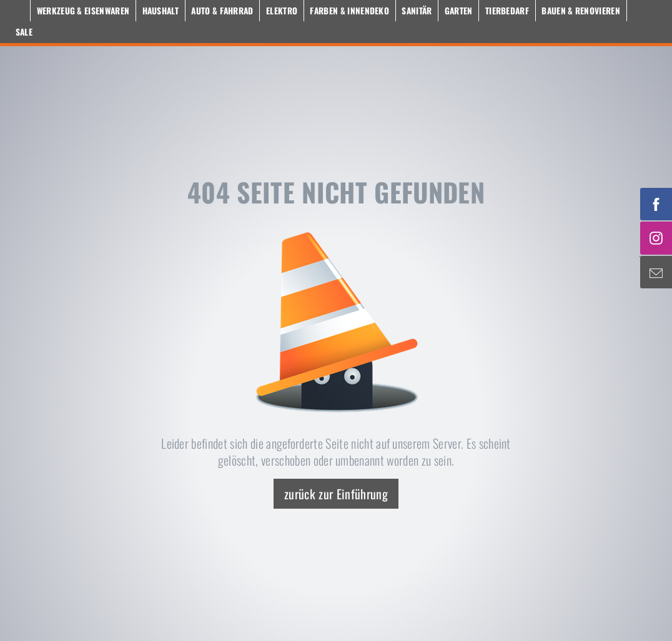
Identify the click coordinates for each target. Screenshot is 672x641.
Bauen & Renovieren (581, 11)
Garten (459, 11)
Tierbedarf (507, 11)
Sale (24, 32)
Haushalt (161, 11)
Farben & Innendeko (349, 11)
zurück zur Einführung (336, 494)
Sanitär (417, 11)
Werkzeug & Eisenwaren (83, 11)
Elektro (282, 11)
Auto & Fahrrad (222, 11)
